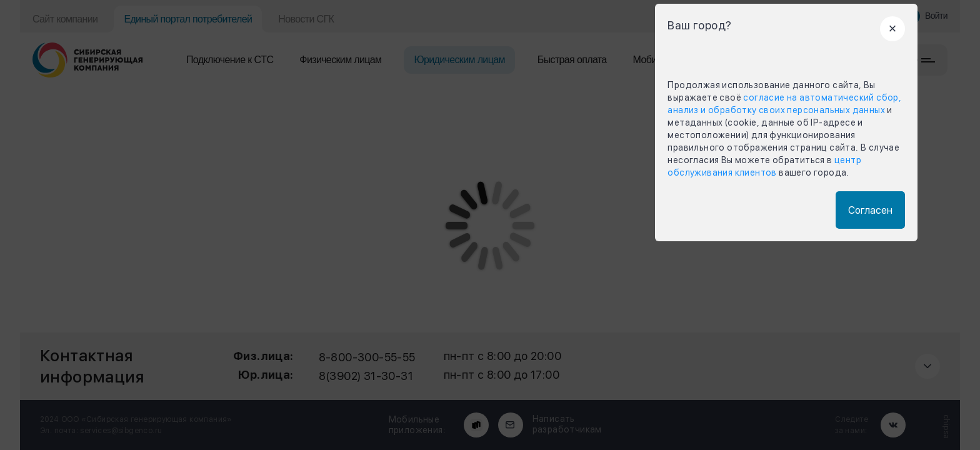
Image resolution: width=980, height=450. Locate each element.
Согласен (870, 210)
